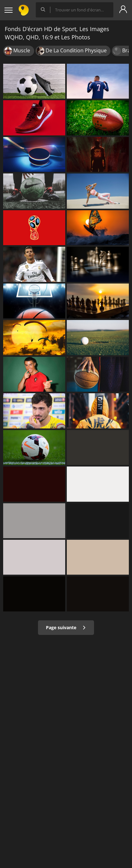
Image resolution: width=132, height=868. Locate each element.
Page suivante (66, 627)
